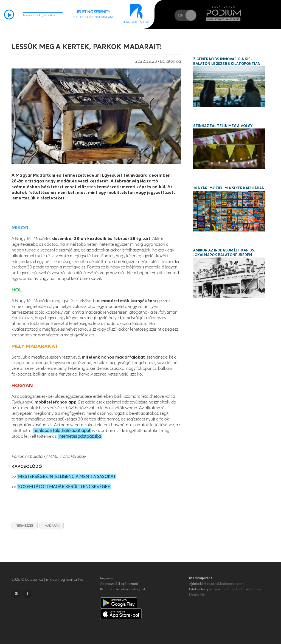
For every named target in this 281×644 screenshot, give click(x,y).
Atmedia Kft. (236, 589)
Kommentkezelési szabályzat (123, 589)
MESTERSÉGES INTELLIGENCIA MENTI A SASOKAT (67, 477)
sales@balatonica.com (227, 584)
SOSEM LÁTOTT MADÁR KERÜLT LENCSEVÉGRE (64, 487)
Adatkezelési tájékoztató (119, 584)
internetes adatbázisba (80, 436)
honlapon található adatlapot (62, 431)
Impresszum (109, 578)
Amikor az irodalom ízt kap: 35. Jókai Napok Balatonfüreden (224, 253)
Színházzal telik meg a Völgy (223, 126)
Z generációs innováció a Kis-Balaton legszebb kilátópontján (227, 61)
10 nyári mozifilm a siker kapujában (229, 188)
